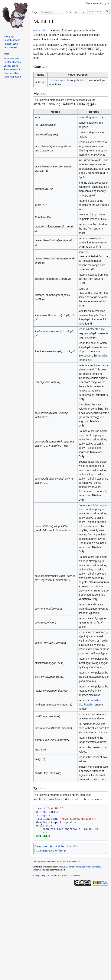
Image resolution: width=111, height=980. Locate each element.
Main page (9, 36)
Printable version (12, 69)
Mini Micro (42, 30)
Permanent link (11, 73)
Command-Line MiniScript (51, 849)
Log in (106, 3)
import (75, 30)
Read (67, 12)
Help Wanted (10, 47)
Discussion (46, 12)
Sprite (82, 176)
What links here (11, 59)
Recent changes (12, 40)
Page (35, 12)
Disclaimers (75, 874)
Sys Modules (57, 845)
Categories (41, 845)
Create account (93, 3)
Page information (12, 77)
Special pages (11, 66)
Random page (11, 44)
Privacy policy (39, 874)
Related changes (12, 62)
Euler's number (58, 79)
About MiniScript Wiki (57, 874)
